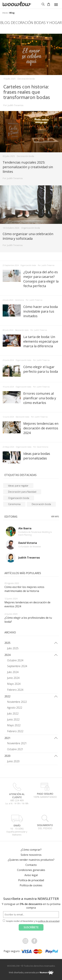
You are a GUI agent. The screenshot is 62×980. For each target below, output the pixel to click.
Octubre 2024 (15, 660)
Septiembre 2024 (17, 666)
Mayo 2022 (14, 725)
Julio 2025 (13, 648)
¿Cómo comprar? (31, 850)
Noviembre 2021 (17, 743)
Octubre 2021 (15, 749)
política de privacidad (49, 921)
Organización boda (31, 228)
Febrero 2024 (15, 690)
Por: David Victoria (41, 447)
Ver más (55, 517)
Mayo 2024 (14, 684)
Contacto (31, 865)
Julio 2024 (13, 672)
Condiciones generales (31, 870)
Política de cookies (31, 885)
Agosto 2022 (15, 708)
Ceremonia (20, 300)
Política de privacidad (31, 880)
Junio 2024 (13, 678)
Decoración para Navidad (22, 492)
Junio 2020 (13, 761)
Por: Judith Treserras (13, 105)
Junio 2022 (13, 719)
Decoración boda (26, 79)
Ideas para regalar (18, 486)
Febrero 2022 (15, 731)
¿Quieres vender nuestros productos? (31, 860)
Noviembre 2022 (17, 702)
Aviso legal (31, 875)
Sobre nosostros (31, 855)
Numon (44, 972)
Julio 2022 (13, 714)
